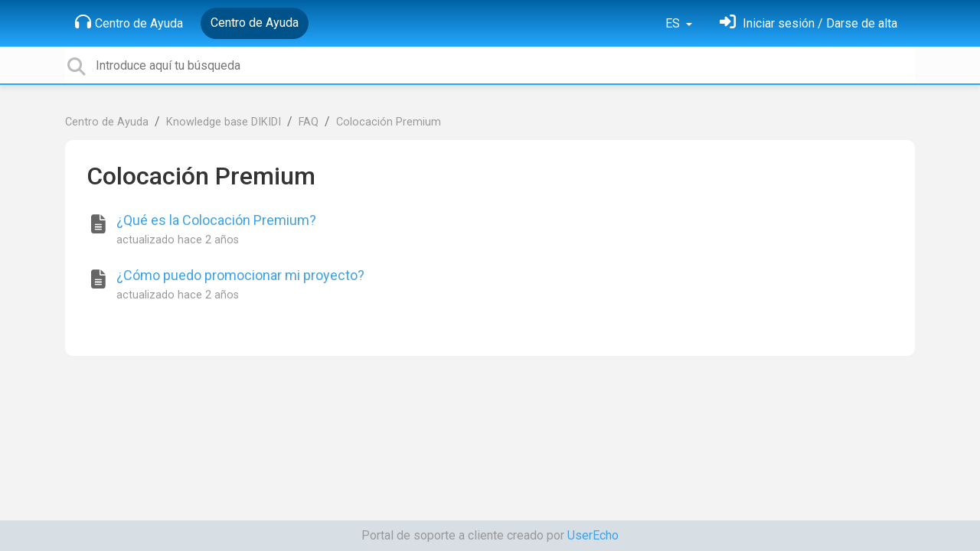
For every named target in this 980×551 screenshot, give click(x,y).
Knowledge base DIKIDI (224, 122)
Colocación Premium (389, 122)
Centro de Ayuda (129, 22)
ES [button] (674, 23)
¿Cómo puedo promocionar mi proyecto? (240, 275)
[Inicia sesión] (808, 23)
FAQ (309, 122)
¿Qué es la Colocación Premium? (216, 220)
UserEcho (593, 535)
